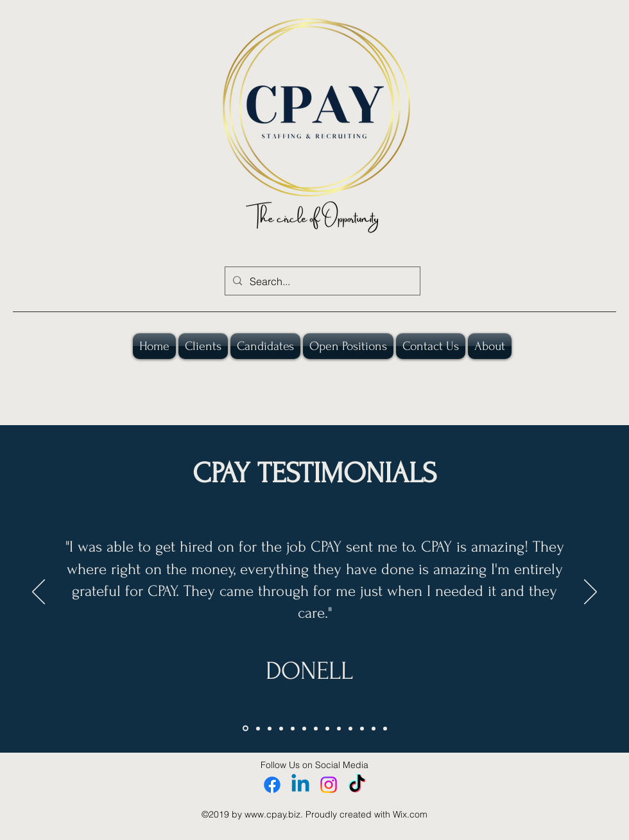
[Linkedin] (300, 785)
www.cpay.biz (272, 814)
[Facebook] (272, 785)
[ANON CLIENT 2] (327, 728)
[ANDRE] (316, 728)
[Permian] (362, 728)
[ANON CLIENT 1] (281, 728)
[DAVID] (350, 728)
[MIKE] (293, 728)
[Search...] (321, 281)
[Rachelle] (374, 728)
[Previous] (39, 593)
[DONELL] (246, 729)
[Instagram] (329, 785)
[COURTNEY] (270, 728)
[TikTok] (357, 785)
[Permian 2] (385, 728)
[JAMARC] (258, 728)
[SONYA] (304, 728)
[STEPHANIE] (339, 728)
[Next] (590, 593)
